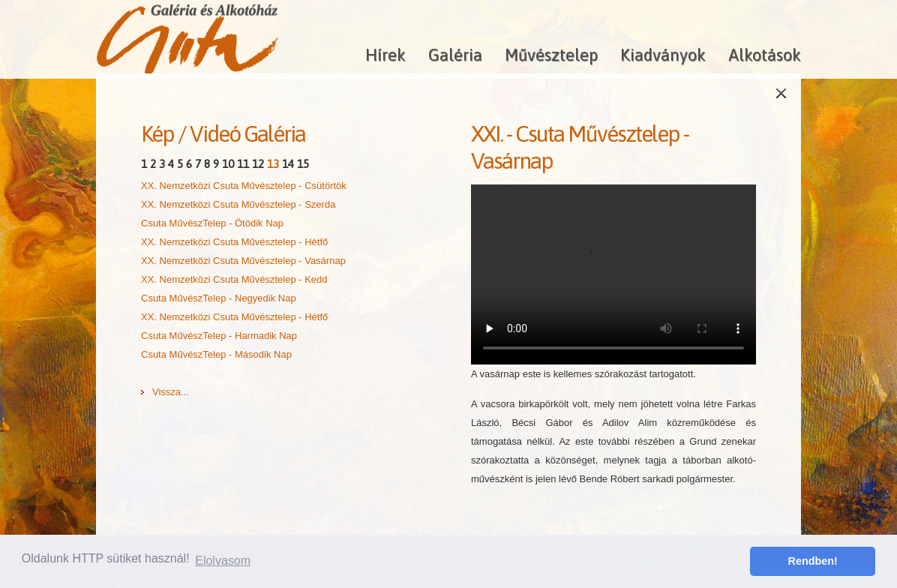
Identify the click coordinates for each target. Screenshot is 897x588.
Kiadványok (663, 55)
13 (273, 164)
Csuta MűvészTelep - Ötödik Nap (212, 223)
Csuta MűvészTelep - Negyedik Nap (219, 298)
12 (258, 164)
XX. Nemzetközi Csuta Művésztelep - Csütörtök (244, 186)
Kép (157, 133)
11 (243, 164)
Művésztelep (551, 55)
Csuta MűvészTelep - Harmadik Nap (219, 336)
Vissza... (171, 392)
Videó (215, 133)
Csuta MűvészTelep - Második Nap (216, 354)
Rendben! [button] (813, 561)
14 (288, 164)
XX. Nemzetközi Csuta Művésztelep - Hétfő (234, 242)
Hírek (385, 55)
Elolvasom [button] (223, 561)
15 (303, 164)
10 (228, 164)
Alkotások (765, 55)
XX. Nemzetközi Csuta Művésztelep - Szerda (238, 204)
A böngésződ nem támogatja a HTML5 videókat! (613, 274)
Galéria (455, 55)
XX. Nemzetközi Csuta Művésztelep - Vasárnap (243, 261)
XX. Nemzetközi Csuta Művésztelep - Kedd (234, 279)
